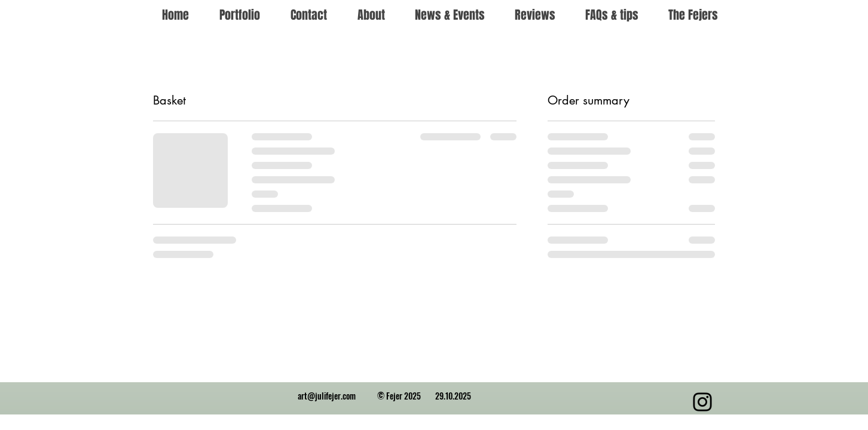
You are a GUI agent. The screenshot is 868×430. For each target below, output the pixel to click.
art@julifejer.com (327, 396)
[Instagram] (702, 402)
